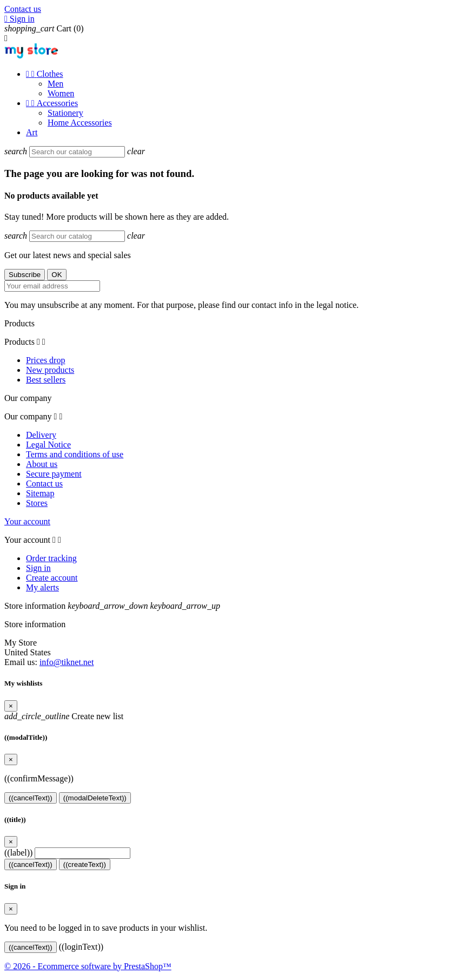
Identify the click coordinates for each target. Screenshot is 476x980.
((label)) (18, 853)
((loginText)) (81, 947)
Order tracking (51, 558)
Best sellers (46, 380)
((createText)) (85, 864)
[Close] (11, 706)
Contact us (23, 9)
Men (55, 84)
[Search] (77, 152)
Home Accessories (80, 123)
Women (61, 93)
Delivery (41, 435)
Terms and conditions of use (75, 454)
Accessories (52, 103)
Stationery (65, 113)
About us (42, 464)
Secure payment (54, 474)
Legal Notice (48, 445)
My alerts (42, 587)
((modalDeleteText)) (95, 798)
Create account (52, 578)
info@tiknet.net (67, 662)
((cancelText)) (31, 798)
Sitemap (40, 493)
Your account (27, 521)
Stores (37, 503)
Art (32, 132)
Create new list (64, 716)
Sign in (38, 568)
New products (50, 370)
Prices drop (45, 360)
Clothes (45, 74)
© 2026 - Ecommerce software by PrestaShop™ (88, 966)
